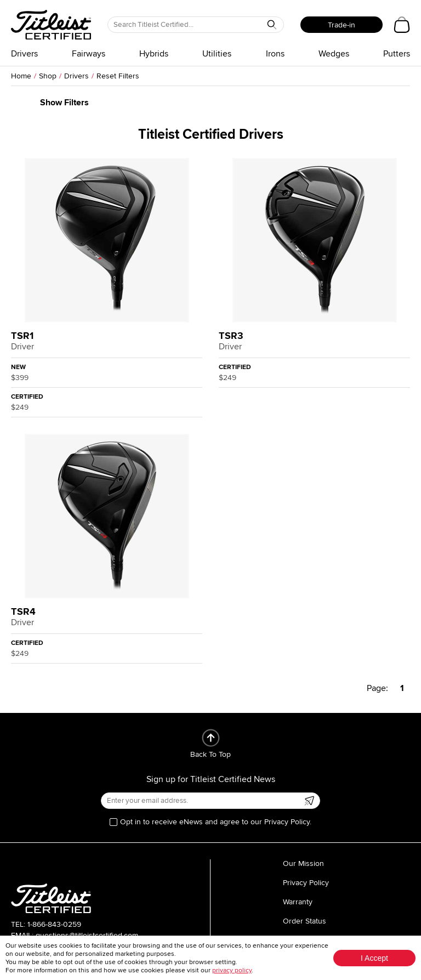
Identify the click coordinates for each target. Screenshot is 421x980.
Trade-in (342, 25)
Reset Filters (118, 76)
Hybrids (154, 54)
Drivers (24, 54)
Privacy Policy (306, 883)
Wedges (334, 54)
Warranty (298, 902)
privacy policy (232, 970)
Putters (397, 54)
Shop (48, 76)
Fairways (89, 54)
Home (21, 76)
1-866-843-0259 (54, 924)
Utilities (217, 54)
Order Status (305, 921)
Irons (275, 54)
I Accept (374, 958)
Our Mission (303, 863)
